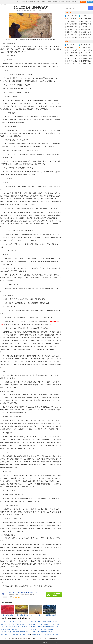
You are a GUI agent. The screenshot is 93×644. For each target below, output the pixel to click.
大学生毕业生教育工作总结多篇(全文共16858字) (15, 632)
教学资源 (37, 2)
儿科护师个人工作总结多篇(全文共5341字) (44, 632)
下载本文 (41, 11)
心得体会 (43, 2)
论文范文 (67, 2)
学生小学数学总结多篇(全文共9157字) (12, 629)
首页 (1, 5)
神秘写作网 (44, 642)
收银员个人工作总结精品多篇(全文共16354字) (45, 627)
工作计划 (18, 2)
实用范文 (61, 2)
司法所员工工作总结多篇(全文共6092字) (78, 29)
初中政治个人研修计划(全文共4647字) (78, 61)
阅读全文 (35, 11)
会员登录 (83, 2)
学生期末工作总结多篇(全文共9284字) (12, 622)
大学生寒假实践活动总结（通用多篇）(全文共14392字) (20, 638)
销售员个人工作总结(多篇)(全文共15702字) (44, 622)
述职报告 (30, 2)
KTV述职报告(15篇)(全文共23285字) (77, 45)
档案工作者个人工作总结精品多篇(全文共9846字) (15, 634)
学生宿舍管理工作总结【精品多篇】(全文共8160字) (50, 638)
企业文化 (49, 2)
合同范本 (55, 2)
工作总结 (24, 2)
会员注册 (90, 2)
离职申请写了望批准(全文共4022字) (77, 27)
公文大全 (74, 2)
